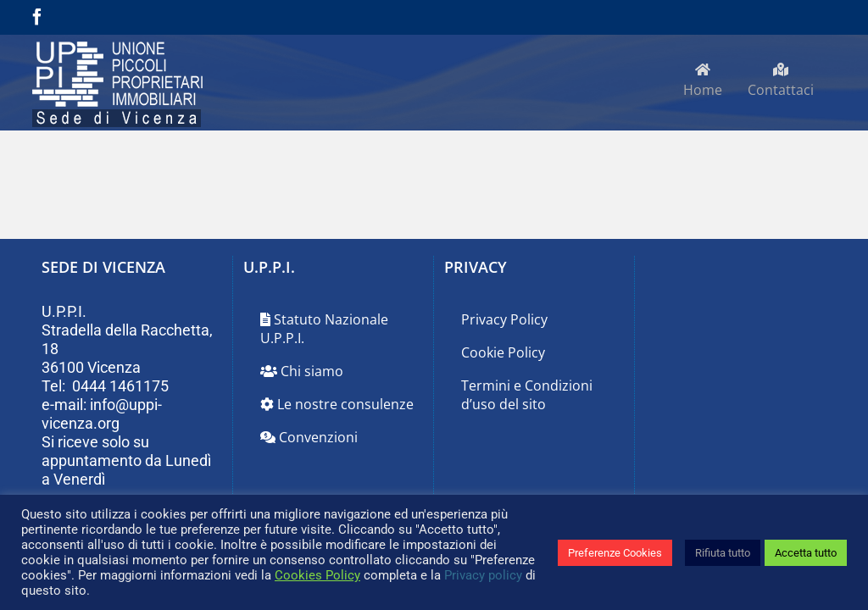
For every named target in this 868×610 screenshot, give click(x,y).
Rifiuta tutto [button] (723, 553)
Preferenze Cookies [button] (615, 553)
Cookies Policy (317, 575)
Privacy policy (483, 575)
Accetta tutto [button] (806, 553)
